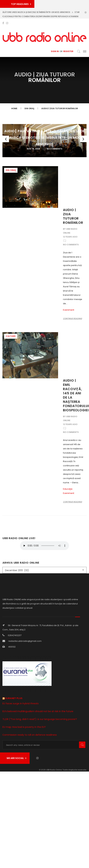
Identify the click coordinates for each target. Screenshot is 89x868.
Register (68, 51)
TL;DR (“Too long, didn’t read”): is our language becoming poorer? (40, 719)
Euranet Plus (14, 698)
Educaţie (68, 489)
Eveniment (69, 310)
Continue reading (72, 319)
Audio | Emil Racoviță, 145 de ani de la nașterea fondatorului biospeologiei (76, 395)
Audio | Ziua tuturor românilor (60, 108)
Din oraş (29, 108)
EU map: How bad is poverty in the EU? (24, 727)
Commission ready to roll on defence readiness (30, 735)
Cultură (11, 336)
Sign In (55, 51)
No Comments (71, 245)
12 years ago (70, 237)
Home (14, 108)
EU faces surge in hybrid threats (21, 703)
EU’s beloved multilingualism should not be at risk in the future (38, 711)
